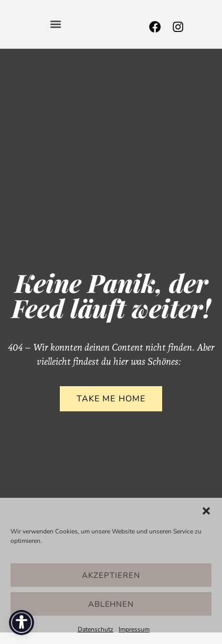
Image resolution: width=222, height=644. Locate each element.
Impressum (134, 629)
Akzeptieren (111, 575)
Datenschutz (96, 629)
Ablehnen (111, 604)
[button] (206, 511)
